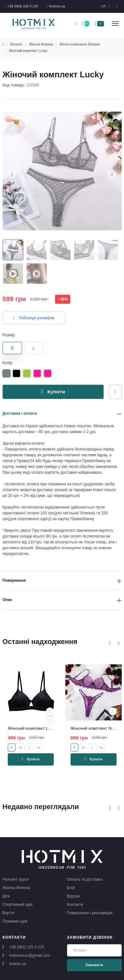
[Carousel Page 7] (37, 273)
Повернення (14, 580)
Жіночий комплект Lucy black (37, 728)
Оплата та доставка (85, 879)
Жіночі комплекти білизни (80, 44)
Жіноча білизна (41, 44)
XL (39, 747)
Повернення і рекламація (90, 913)
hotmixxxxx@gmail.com (29, 955)
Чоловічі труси (16, 879)
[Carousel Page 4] (84, 250)
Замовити (94, 965)
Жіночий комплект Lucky (28, 51)
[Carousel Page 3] (60, 250)
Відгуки (73, 896)
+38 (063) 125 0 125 (27, 947)
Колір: (8, 363)
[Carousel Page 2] (37, 250)
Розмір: (9, 335)
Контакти (75, 905)
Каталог (16, 44)
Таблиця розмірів (34, 318)
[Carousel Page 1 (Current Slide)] (13, 250)
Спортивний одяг (18, 905)
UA (104, 6)
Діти (6, 896)
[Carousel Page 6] (13, 273)
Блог (71, 888)
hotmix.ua (17, 964)
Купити (53, 392)
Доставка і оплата (20, 413)
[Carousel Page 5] (108, 250)
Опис (8, 600)
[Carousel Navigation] (114, 643)
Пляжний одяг (15, 921)
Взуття (9, 913)
